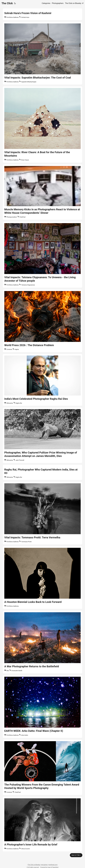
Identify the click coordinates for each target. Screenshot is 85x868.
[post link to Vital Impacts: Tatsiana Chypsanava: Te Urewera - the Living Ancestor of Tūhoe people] (42, 255)
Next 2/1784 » (76, 855)
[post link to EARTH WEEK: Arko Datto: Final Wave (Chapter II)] (42, 707)
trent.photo (44, 865)
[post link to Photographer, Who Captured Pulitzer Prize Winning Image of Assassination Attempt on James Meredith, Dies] (42, 435)
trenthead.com (53, 865)
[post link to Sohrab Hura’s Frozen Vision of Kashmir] (42, 14)
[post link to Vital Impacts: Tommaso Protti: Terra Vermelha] (42, 513)
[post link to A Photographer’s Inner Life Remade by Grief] (42, 824)
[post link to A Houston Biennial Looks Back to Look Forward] (42, 578)
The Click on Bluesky (34, 865)
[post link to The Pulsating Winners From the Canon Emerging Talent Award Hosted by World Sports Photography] (42, 767)
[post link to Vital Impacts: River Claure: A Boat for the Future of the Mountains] (42, 125)
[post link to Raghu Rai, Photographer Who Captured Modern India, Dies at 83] (42, 472)
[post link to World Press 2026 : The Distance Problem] (42, 321)
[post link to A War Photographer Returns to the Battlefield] (42, 642)
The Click (7, 3)
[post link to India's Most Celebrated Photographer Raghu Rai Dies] (42, 380)
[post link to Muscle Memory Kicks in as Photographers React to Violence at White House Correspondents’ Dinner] (42, 192)
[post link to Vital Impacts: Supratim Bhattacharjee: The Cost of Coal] (42, 53)
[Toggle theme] (15, 3)
